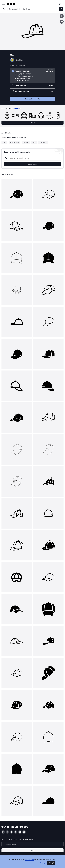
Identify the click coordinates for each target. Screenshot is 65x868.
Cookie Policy (30, 859)
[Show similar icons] (62, 22)
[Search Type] (5, 9)
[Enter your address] (32, 844)
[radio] (32, 76)
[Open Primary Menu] (3, 4)
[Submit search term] (61, 9)
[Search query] (32, 158)
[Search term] (34, 9)
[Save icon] (62, 16)
